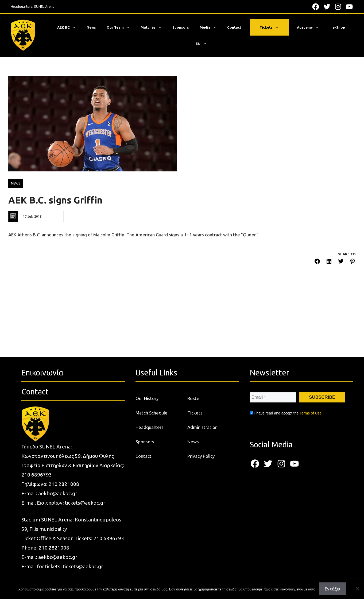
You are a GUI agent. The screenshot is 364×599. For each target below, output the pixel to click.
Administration (202, 427)
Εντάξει (332, 589)
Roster (194, 398)
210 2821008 (64, 484)
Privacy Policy (201, 456)
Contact (234, 27)
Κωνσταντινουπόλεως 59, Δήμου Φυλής (68, 456)
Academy (311, 27)
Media (211, 27)
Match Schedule (152, 413)
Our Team (121, 27)
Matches (154, 27)
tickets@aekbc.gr (85, 503)
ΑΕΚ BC (69, 27)
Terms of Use (311, 413)
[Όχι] (357, 589)
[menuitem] (201, 44)
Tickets (272, 27)
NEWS (16, 183)
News (91, 27)
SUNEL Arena (44, 6)
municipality (53, 529)
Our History (147, 398)
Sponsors (181, 27)
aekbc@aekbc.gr (58, 493)
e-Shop (339, 27)
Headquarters (150, 427)
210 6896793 (37, 475)
